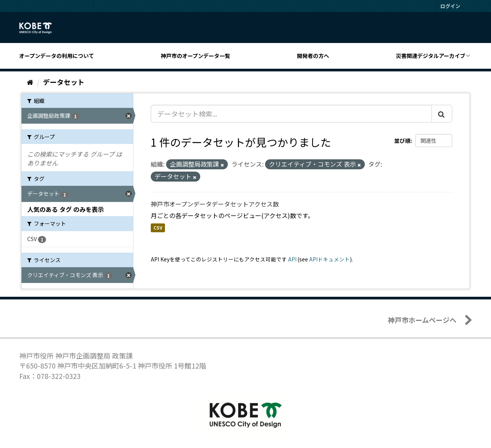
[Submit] (442, 114)
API (292, 259)
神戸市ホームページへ (422, 320)
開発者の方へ (313, 56)
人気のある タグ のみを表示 (66, 209)
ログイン (450, 6)
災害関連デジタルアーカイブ (431, 56)
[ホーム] (30, 82)
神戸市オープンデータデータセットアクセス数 (215, 204)
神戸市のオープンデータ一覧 (195, 56)
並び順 (402, 141)
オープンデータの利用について (57, 56)
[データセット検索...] (291, 114)
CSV (158, 228)
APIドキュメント (330, 259)
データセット (64, 82)
